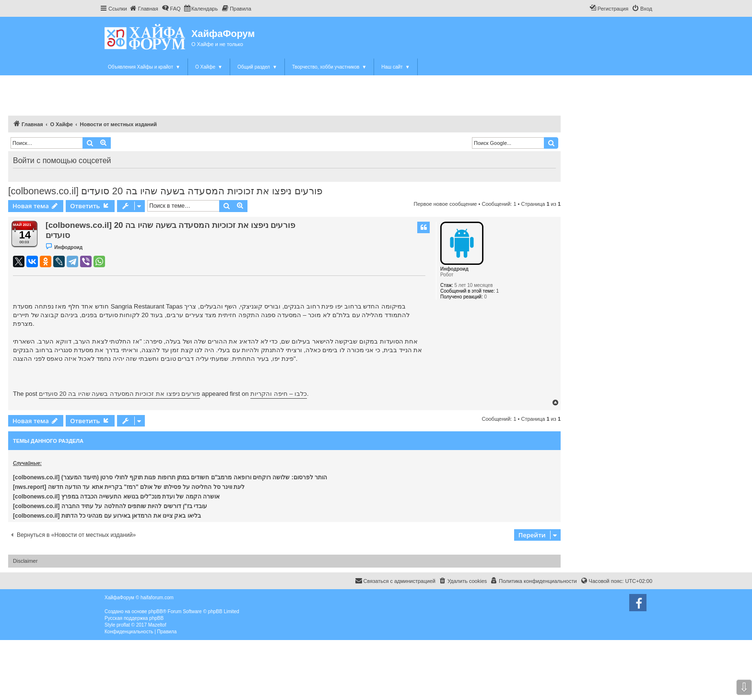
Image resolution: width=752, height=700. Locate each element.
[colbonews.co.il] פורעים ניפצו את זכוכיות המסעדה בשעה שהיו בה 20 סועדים (165, 191)
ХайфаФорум (223, 34)
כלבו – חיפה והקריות (279, 394)
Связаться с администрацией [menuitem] (395, 581)
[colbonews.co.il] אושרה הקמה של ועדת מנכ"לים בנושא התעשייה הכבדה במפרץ (116, 497)
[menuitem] (144, 9)
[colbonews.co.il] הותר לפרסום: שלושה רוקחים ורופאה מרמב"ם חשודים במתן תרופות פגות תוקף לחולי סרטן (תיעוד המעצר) (170, 477)
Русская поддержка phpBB (134, 618)
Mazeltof (157, 625)
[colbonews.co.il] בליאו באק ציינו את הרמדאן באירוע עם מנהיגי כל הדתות (107, 516)
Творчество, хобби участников (329, 67)
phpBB (155, 611)
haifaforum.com (157, 598)
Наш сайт (395, 67)
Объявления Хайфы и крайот (144, 67)
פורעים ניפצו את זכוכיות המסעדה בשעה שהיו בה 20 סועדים (119, 394)
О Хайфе (209, 67)
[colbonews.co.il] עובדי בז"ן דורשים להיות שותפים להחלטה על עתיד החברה (110, 506)
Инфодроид (454, 269)
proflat (123, 625)
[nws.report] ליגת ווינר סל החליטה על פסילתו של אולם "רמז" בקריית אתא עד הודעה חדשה (130, 487)
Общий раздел (257, 67)
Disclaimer (25, 561)
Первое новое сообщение (446, 204)
